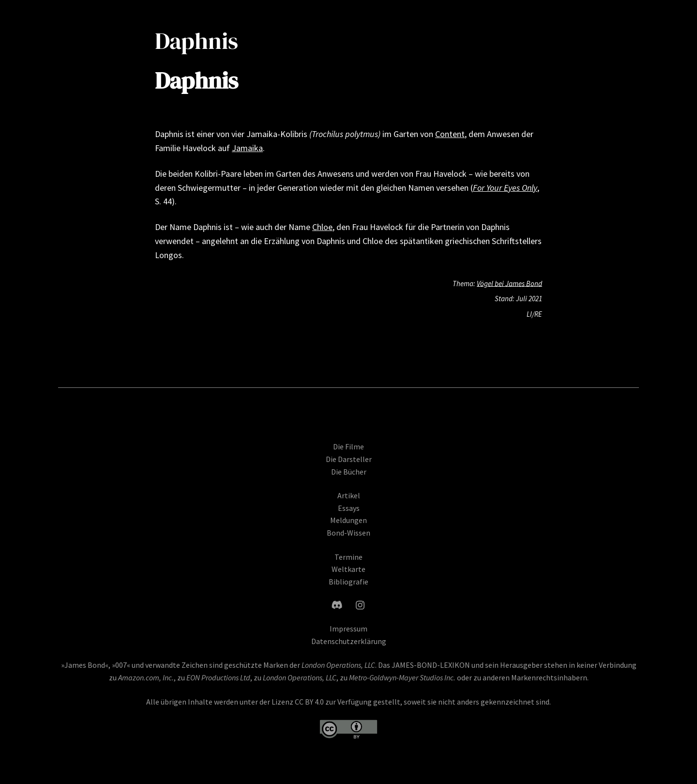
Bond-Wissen (348, 536)
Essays (349, 511)
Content (450, 134)
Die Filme (348, 450)
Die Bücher (349, 475)
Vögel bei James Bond (509, 283)
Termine (348, 560)
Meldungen (348, 524)
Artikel (349, 499)
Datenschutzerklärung (349, 645)
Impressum (348, 632)
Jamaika (247, 148)
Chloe (322, 227)
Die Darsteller (349, 462)
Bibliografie (348, 585)
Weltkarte (348, 573)
